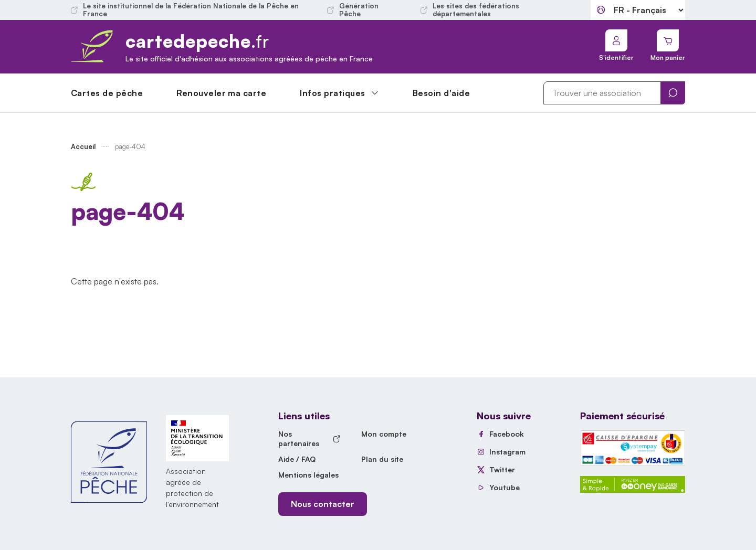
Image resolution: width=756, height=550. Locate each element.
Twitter (502, 469)
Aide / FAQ (297, 459)
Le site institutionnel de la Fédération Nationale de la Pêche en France (185, 10)
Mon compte (384, 434)
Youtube (505, 487)
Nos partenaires (309, 438)
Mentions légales (308, 475)
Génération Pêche (353, 10)
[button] (339, 93)
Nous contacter (323, 504)
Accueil (83, 146)
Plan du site (382, 459)
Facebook (507, 434)
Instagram (507, 452)
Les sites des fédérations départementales (470, 10)
